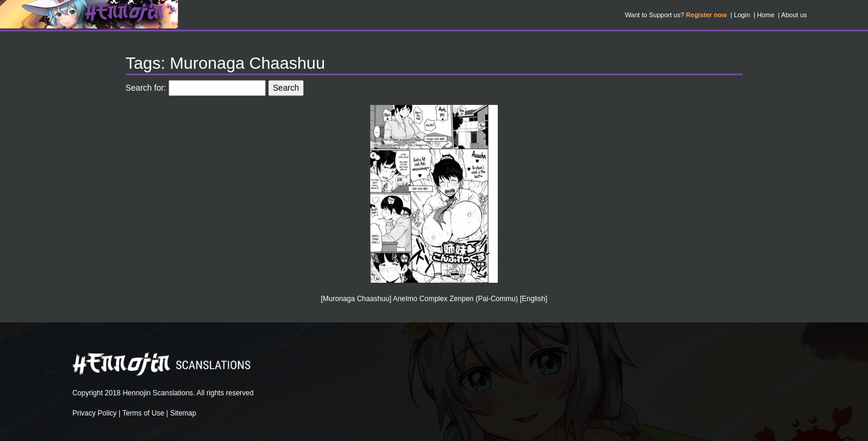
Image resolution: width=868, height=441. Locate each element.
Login (742, 15)
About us (794, 15)
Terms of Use (143, 413)
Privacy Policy (95, 413)
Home (766, 15)
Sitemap (183, 413)
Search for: (146, 88)
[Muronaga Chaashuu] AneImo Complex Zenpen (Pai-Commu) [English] (434, 299)
